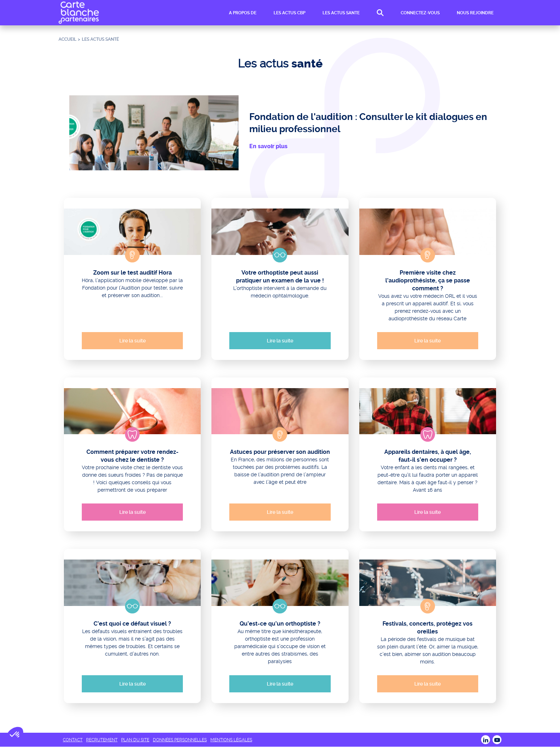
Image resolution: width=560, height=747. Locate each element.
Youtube (497, 740)
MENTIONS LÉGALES (231, 740)
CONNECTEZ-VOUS (420, 13)
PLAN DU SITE (135, 740)
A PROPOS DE (243, 13)
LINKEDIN (486, 740)
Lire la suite (132, 341)
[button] (15, 735)
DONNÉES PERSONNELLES (180, 740)
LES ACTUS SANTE (341, 13)
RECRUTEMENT (102, 740)
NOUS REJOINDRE (475, 13)
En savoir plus (268, 146)
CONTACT (73, 740)
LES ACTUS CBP (289, 13)
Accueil (67, 39)
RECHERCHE (380, 13)
